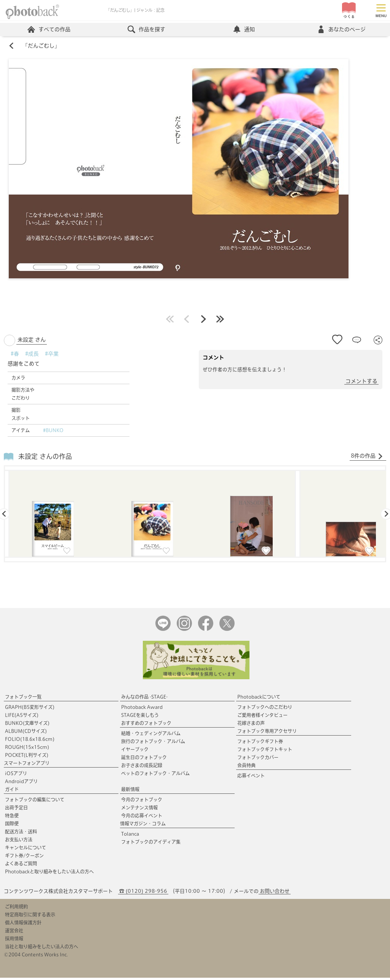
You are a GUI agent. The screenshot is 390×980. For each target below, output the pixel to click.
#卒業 (52, 356)
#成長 (32, 356)
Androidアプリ (21, 784)
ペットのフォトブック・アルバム (155, 776)
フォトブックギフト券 (260, 744)
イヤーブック (135, 752)
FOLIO (30, 741)
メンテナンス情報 (139, 810)
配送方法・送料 (21, 834)
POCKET (27, 757)
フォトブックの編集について (35, 802)
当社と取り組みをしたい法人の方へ (42, 949)
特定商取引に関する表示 (30, 917)
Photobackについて (259, 699)
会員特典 (246, 768)
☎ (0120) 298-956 (143, 893)
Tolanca (130, 836)
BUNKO (27, 725)
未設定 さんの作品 (45, 459)
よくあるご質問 (21, 866)
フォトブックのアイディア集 (151, 844)
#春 (15, 356)
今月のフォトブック (142, 802)
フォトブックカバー (258, 760)
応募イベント (251, 778)
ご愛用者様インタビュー (262, 717)
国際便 (12, 826)
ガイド (12, 792)
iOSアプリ (16, 776)
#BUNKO (53, 433)
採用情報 (14, 941)
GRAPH (30, 709)
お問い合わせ (275, 893)
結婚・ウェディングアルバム (151, 736)
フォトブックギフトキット (265, 752)
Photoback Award (142, 709)
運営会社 (14, 933)
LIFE (22, 717)
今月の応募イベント (142, 818)
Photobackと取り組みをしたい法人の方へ (49, 874)
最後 (220, 321)
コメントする (361, 383)
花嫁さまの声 (251, 725)
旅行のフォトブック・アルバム (153, 744)
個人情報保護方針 (23, 925)
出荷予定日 (16, 810)
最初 (170, 321)
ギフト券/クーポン (24, 858)
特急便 (12, 818)
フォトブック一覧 (23, 699)
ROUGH (27, 749)
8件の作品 (367, 458)
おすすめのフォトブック (146, 725)
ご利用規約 (16, 909)
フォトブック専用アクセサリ (267, 733)
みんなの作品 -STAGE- (144, 699)
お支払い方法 (19, 842)
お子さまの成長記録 (142, 768)
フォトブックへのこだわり (265, 709)
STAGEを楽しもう (140, 717)
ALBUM (26, 733)
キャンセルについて (26, 850)
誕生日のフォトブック (144, 760)
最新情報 (130, 792)
